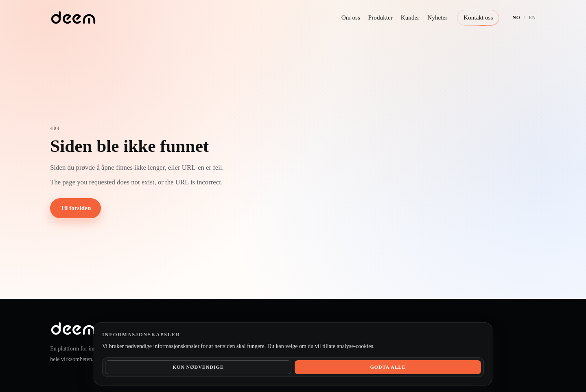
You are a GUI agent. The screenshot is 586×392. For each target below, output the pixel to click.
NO (516, 18)
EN (532, 18)
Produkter (380, 17)
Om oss (351, 17)
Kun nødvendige (198, 367)
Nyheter (437, 17)
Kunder (410, 17)
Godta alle (388, 367)
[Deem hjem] (73, 18)
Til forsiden (75, 208)
